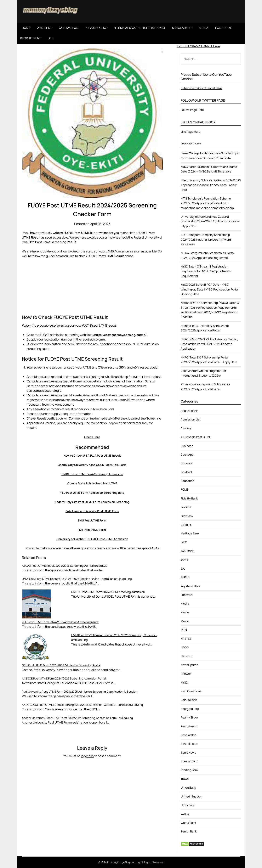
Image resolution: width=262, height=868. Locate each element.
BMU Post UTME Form (92, 520)
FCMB (185, 490)
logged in (87, 756)
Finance (186, 507)
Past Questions (191, 691)
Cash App (187, 455)
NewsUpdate (189, 665)
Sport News (188, 753)
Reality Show (189, 717)
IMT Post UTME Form (92, 530)
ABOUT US (45, 28)
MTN (184, 630)
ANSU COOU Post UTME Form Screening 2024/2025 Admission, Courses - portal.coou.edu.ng (87, 705)
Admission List (191, 419)
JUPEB (185, 577)
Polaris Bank (189, 700)
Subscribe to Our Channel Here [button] (201, 88)
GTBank (186, 525)
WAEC (185, 814)
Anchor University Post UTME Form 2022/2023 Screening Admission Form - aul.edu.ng (82, 718)
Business (187, 446)
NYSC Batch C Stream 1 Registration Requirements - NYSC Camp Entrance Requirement (206, 271)
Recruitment (189, 726)
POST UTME (224, 28)
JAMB (184, 560)
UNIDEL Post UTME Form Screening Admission (92, 474)
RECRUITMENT (31, 38)
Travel (185, 779)
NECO (185, 647)
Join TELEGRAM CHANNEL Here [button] (198, 46)
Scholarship (189, 735)
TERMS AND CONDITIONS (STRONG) (140, 28)
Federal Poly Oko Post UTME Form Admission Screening (92, 502)
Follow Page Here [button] (192, 110)
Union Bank (188, 788)
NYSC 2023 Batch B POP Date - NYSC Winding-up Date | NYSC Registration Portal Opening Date (210, 289)
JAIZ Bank (187, 551)
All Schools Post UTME (196, 437)
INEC (184, 542)
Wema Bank (188, 823)
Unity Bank (188, 805)
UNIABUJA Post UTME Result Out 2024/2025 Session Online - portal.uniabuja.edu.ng (81, 579)
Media (185, 603)
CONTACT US (68, 28)
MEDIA (204, 28)
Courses (186, 463)
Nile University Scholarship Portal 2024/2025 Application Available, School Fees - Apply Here (211, 185)
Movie (185, 612)
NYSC (184, 682)
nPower (186, 674)
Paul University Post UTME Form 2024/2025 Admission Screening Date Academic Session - (85, 691)
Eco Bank (187, 472)
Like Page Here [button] (191, 132)
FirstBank (187, 516)
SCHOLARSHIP (182, 28)
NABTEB (186, 639)
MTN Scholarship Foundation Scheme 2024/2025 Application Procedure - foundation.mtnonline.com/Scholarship (207, 203)
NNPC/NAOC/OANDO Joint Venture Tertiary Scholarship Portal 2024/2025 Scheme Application (209, 344)
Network (186, 656)
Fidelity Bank (189, 498)
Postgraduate (190, 709)
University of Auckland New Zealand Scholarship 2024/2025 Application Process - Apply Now (210, 221)
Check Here (92, 437)
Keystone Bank (191, 586)
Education (188, 481)
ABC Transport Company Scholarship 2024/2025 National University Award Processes (206, 240)
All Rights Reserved (152, 862)
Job (183, 569)
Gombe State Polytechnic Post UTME (92, 483)
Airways (186, 428)
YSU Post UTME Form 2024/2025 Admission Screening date (63, 622)
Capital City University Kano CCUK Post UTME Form (92, 465)
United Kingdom (192, 796)
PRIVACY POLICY (96, 28)
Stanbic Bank (189, 761)
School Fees (189, 744)
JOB (51, 38)
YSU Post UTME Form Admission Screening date (92, 493)
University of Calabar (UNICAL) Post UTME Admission (92, 539)
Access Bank (189, 411)
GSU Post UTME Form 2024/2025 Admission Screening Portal (65, 665)
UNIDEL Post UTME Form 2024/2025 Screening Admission (111, 592)
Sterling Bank (189, 770)
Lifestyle (187, 595)
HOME (26, 28)
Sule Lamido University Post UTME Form (92, 511)
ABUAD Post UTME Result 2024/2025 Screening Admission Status (68, 566)
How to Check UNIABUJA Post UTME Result (92, 455)
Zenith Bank (189, 831)
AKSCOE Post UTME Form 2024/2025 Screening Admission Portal (67, 678)
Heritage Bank (190, 533)
